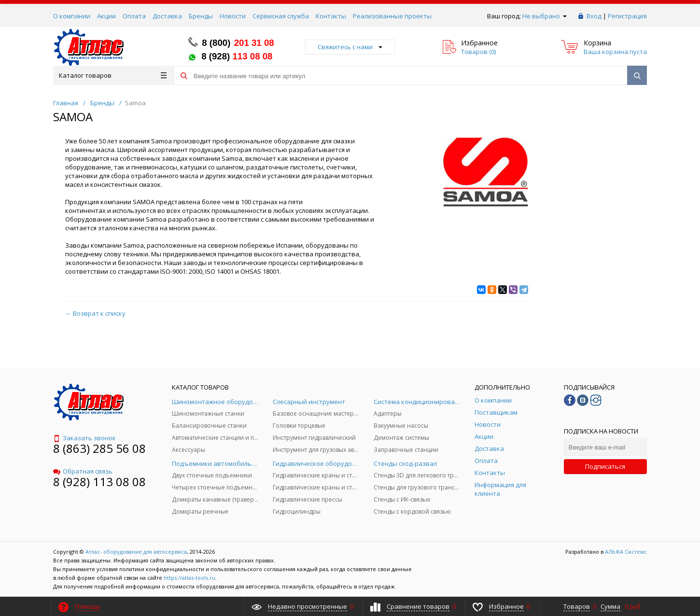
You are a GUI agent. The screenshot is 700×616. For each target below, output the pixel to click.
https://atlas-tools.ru (189, 578)
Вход (594, 16)
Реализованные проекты (392, 16)
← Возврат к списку (95, 313)
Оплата (134, 16)
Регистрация (627, 16)
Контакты (331, 16)
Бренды (201, 16)
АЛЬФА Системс (625, 552)
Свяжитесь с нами (350, 47)
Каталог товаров (113, 75)
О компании (72, 16)
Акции (106, 16)
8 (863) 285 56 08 (99, 448)
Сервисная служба (281, 16)
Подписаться (605, 466)
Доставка (167, 16)
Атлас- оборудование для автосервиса (136, 552)
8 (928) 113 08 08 (99, 482)
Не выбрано (545, 16)
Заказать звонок (84, 438)
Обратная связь (83, 471)
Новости (233, 16)
